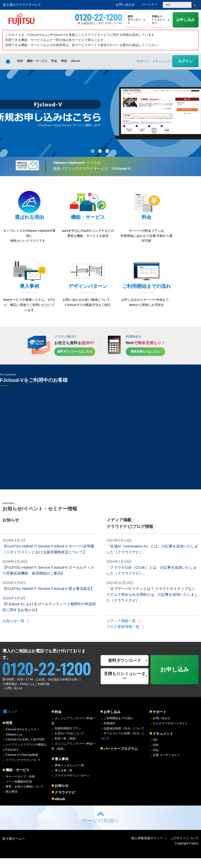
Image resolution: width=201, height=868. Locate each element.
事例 (64, 61)
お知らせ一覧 (13, 631)
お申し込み (112, 722)
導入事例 (62, 769)
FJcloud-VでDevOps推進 (22, 765)
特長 (20, 61)
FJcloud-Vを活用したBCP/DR (25, 749)
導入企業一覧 (63, 780)
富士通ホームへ (14, 848)
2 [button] (100, 151)
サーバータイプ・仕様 (20, 786)
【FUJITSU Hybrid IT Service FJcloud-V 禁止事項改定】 (48, 598)
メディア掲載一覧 (121, 631)
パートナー (149, 5)
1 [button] (93, 151)
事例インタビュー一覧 (69, 775)
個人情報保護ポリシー (147, 848)
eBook (75, 61)
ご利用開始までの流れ (118, 728)
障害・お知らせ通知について (25, 796)
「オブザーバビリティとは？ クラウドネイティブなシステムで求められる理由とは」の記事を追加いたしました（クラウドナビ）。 (152, 604)
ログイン (185, 61)
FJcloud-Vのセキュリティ (22, 739)
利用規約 (109, 733)
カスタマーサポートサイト (170, 733)
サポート (159, 722)
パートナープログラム (121, 758)
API (155, 750)
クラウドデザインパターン (72, 785)
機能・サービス (37, 61)
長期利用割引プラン (68, 738)
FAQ (156, 760)
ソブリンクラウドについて (23, 770)
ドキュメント (163, 743)
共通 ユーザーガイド (166, 765)
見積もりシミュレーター (125, 686)
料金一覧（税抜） (66, 748)
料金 (54, 61)
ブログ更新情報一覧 (123, 636)
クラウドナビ (65, 802)
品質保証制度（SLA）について (124, 738)
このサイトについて (184, 848)
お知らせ (62, 795)
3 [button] (107, 151)
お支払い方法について (69, 743)
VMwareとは (14, 744)
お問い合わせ (125, 5)
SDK (156, 755)
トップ (12, 721)
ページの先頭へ (100, 830)
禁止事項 (11, 801)
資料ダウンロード (125, 670)
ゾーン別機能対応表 (19, 791)
